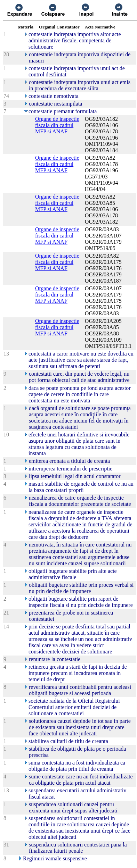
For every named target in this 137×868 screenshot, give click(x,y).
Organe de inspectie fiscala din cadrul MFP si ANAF (57, 125)
